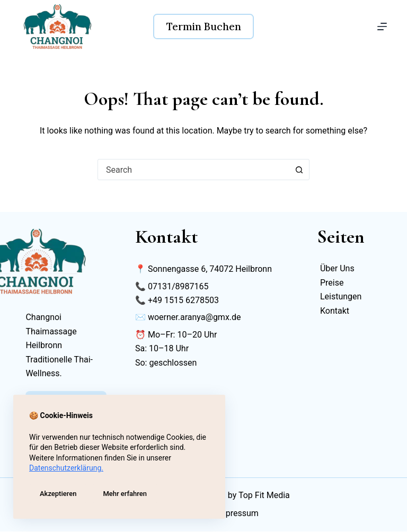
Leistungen (341, 296)
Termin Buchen (204, 26)
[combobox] (193, 170)
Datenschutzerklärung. (66, 468)
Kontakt (335, 311)
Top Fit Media (264, 496)
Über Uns (337, 268)
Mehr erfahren (125, 494)
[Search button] (299, 170)
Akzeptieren (58, 494)
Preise (332, 283)
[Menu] (382, 26)
